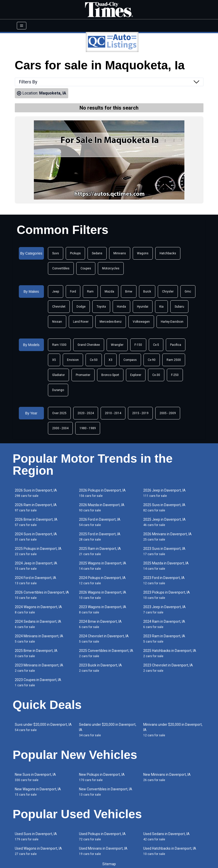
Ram (90, 292)
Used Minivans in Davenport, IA (103, 851)
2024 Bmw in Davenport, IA (100, 624)
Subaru (179, 307)
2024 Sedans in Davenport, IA (38, 624)
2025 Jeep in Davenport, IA (164, 522)
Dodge (81, 307)
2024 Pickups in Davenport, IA (102, 580)
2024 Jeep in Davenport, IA (36, 566)
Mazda (109, 292)
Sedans (97, 253)
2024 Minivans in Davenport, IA (39, 639)
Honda (121, 307)
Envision (73, 360)
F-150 (138, 345)
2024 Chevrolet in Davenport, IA (104, 639)
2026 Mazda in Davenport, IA (102, 508)
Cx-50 (94, 360)
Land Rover (81, 322)
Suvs (56, 253)
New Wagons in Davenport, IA (38, 792)
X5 (54, 360)
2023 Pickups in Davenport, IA (167, 595)
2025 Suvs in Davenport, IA (164, 508)
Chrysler (168, 292)
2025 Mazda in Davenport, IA (166, 566)
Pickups (75, 253)
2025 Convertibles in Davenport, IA (106, 653)
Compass (130, 360)
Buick (147, 292)
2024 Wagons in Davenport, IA (38, 610)
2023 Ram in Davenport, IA (164, 639)
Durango (58, 390)
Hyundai (143, 307)
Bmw (129, 292)
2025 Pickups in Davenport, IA (38, 551)
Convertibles (61, 268)
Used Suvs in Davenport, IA (36, 836)
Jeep (56, 292)
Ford (73, 292)
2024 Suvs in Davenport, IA (36, 537)
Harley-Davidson (172, 322)
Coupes (86, 268)
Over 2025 (59, 413)
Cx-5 (156, 345)
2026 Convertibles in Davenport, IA (42, 595)
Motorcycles (111, 268)
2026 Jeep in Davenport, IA (164, 493)
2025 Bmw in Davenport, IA (36, 653)
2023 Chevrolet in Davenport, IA (168, 668)
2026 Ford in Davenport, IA (100, 522)
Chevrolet (59, 307)
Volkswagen (141, 322)
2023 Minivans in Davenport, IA (39, 668)
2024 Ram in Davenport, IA (164, 624)
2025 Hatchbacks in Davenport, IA (170, 653)
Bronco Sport (110, 375)
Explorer (136, 375)
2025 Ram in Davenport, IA (100, 551)
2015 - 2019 (140, 413)
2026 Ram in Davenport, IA (36, 508)
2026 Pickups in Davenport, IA (102, 493)
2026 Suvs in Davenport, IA (36, 493)
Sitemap (109, 864)
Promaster (83, 375)
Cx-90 (152, 360)
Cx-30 (156, 375)
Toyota (101, 307)
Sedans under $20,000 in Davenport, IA (108, 730)
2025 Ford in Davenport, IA (100, 537)
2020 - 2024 (86, 413)
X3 (111, 360)
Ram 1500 (59, 345)
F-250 (175, 375)
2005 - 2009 (168, 413)
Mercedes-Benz (111, 322)
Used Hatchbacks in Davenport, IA (170, 851)
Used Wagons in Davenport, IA (38, 851)
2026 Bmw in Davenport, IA (36, 522)
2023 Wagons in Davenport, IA (103, 610)
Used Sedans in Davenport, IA (166, 836)
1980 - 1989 (88, 428)
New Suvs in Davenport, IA (35, 777)
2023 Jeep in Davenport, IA (164, 610)
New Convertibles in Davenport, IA (106, 792)
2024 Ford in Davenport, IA (35, 580)
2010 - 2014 (113, 413)
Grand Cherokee (89, 345)
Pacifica (176, 345)
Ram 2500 (174, 360)
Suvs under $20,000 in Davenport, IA (43, 727)
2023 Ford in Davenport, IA (164, 580)
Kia (161, 307)
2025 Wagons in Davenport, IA (103, 566)
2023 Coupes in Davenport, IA (38, 682)
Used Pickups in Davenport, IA (102, 836)
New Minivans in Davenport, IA (167, 777)
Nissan (57, 322)
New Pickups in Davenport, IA (102, 777)
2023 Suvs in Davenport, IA (164, 551)
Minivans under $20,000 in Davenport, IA (173, 730)
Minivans (120, 253)
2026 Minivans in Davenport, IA (167, 537)
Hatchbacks (168, 253)
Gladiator (58, 375)
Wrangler (117, 345)
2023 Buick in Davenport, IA (100, 668)
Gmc (188, 292)
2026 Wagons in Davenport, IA (103, 595)
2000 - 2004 (60, 428)
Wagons (143, 253)
